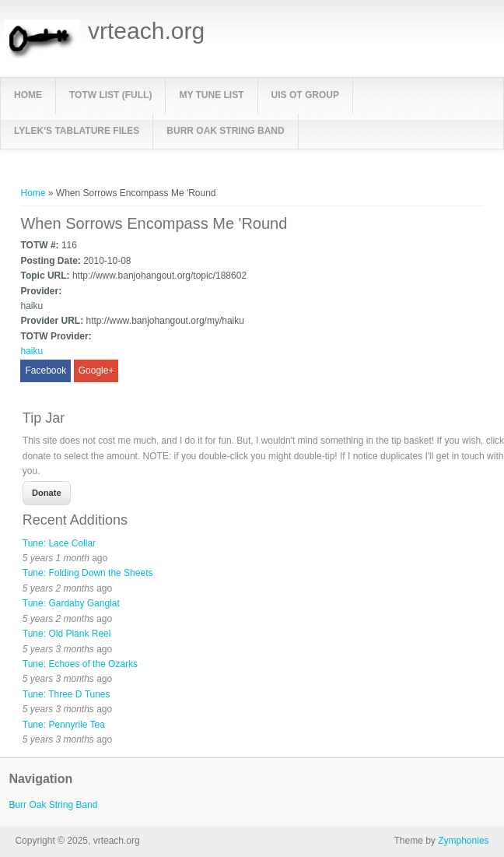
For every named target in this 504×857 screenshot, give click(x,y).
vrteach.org (146, 31)
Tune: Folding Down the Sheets (88, 573)
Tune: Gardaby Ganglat (71, 603)
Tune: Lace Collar (59, 543)
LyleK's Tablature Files (77, 131)
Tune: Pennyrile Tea (64, 725)
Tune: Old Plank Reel (67, 634)
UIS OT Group (305, 95)
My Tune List (211, 95)
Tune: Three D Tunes (66, 694)
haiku (31, 351)
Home (28, 95)
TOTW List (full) (110, 95)
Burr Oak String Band (225, 131)
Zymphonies (463, 841)
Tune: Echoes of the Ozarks (80, 664)
